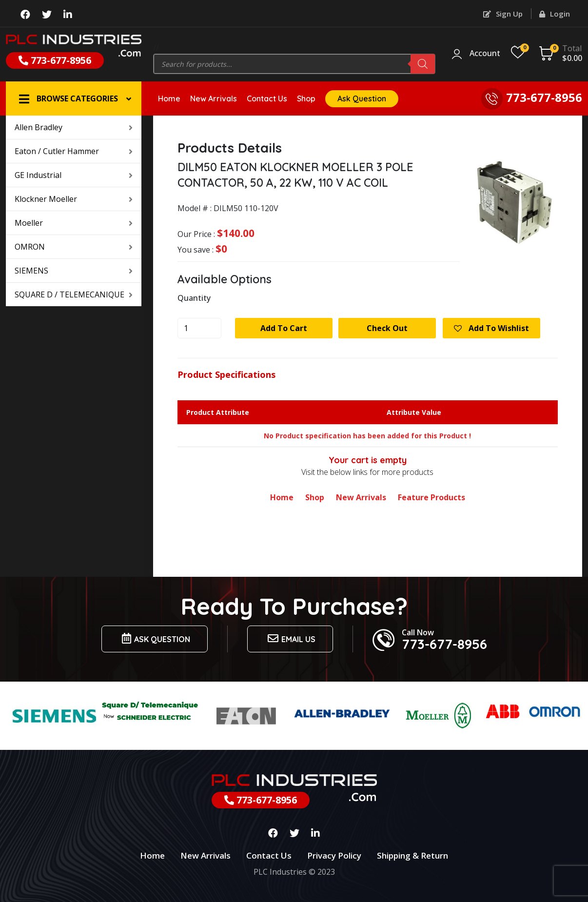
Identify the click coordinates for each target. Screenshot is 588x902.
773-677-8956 (55, 60)
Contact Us (267, 98)
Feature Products (431, 497)
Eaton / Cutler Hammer (74, 151)
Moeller (74, 223)
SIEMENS (74, 271)
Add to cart (284, 328)
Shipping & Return (412, 855)
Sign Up (503, 14)
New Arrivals (214, 98)
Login (555, 14)
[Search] (423, 64)
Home (169, 98)
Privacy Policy (334, 855)
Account (485, 54)
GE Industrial (74, 175)
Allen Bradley (74, 127)
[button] (74, 98)
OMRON (74, 247)
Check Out (387, 328)
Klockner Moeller (74, 199)
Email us (290, 638)
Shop (306, 98)
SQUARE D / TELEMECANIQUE (74, 294)
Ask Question (362, 98)
